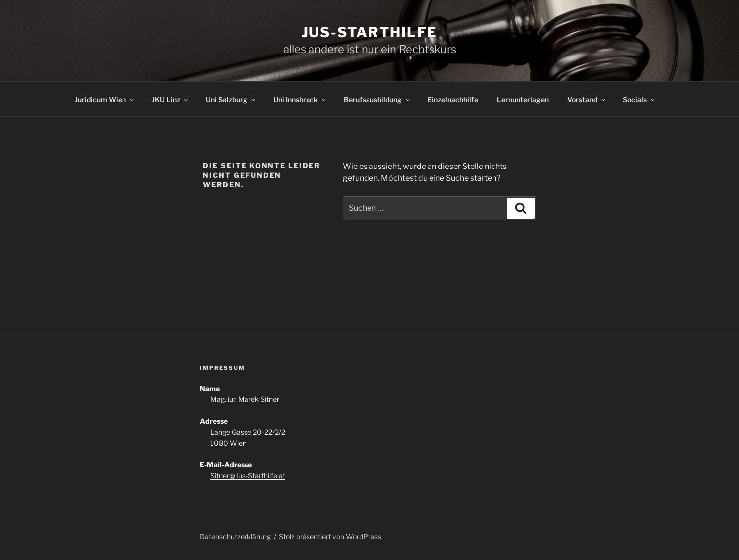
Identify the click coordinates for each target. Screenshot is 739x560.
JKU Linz (171, 99)
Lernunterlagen (523, 99)
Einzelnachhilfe (453, 99)
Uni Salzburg (231, 99)
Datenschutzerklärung (235, 536)
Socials (640, 99)
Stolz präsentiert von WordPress (330, 536)
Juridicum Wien (105, 99)
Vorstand (587, 99)
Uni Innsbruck (300, 99)
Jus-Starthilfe (369, 32)
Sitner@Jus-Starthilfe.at (248, 476)
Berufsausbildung (377, 99)
